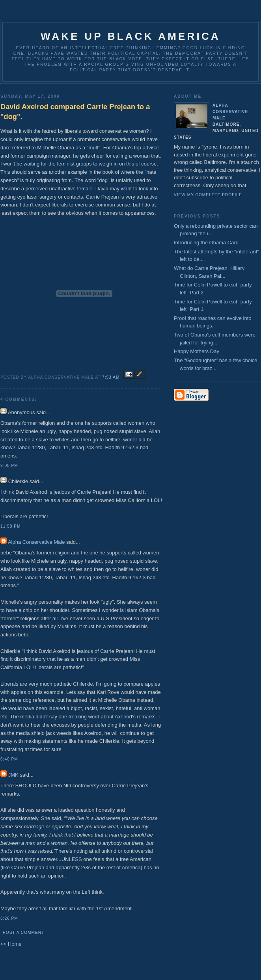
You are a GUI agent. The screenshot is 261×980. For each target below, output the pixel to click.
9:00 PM (9, 466)
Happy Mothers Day (197, 351)
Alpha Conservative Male (36, 542)
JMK (13, 775)
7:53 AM (111, 377)
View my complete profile (208, 195)
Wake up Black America (130, 36)
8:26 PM (9, 918)
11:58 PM (10, 526)
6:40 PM (9, 759)
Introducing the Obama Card (206, 243)
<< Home (11, 944)
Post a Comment (23, 933)
